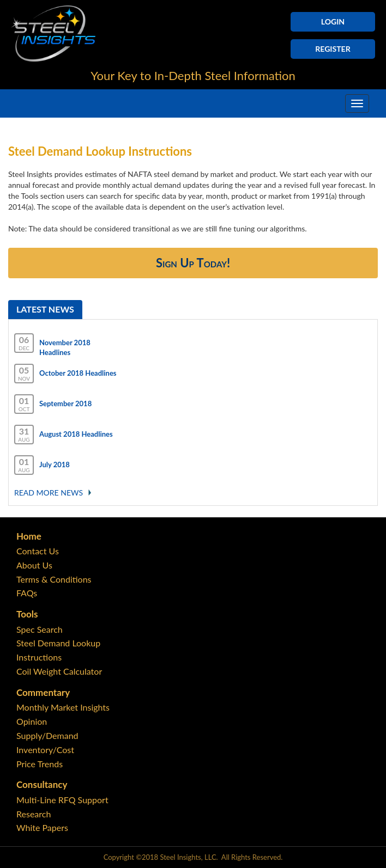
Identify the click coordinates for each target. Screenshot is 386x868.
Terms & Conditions (54, 579)
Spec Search (40, 629)
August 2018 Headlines (76, 434)
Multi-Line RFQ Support (62, 800)
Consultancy (42, 784)
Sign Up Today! (193, 263)
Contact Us (38, 551)
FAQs (27, 593)
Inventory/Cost (45, 750)
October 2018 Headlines (78, 373)
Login (333, 22)
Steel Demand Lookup (58, 643)
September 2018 (65, 404)
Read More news (49, 493)
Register (333, 49)
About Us (34, 565)
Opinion (32, 721)
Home (29, 536)
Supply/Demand (47, 735)
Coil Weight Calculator (59, 671)
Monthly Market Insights (63, 707)
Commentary (43, 692)
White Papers (42, 827)
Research (34, 814)
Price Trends (40, 764)
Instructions (39, 657)
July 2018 (55, 464)
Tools (27, 614)
